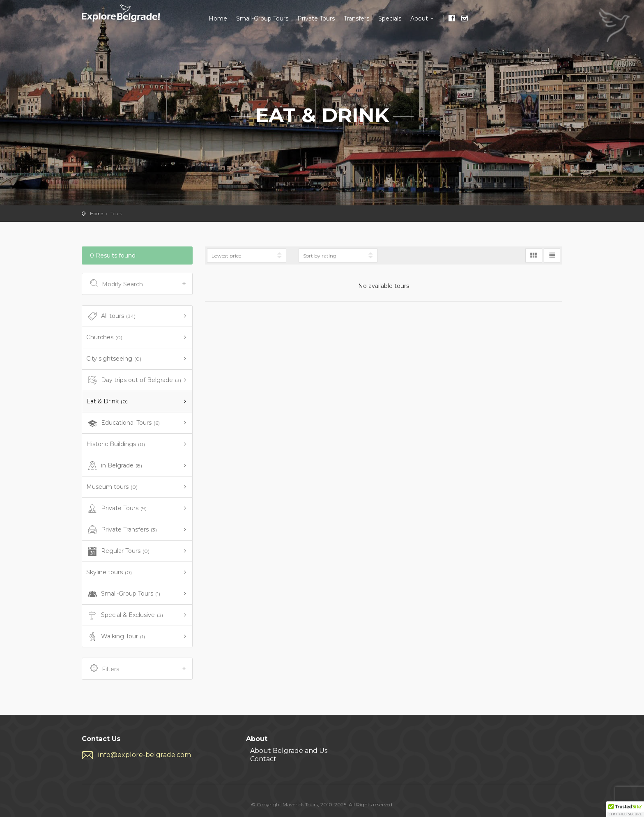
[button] (625, 809)
